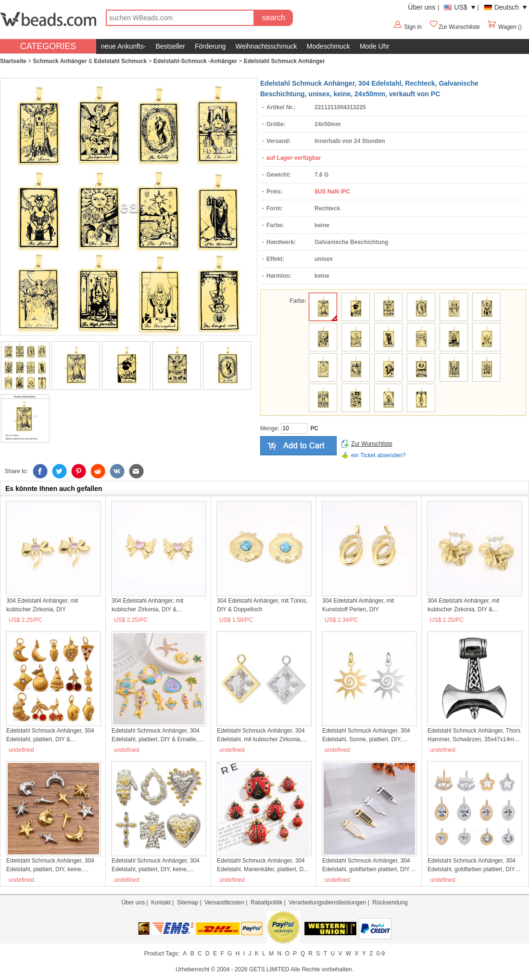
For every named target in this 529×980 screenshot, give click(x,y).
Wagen (503, 27)
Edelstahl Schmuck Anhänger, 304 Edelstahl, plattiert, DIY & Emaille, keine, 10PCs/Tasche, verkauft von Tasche (156, 735)
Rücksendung (390, 903)
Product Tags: (162, 954)
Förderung (210, 46)
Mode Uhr (374, 46)
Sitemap (188, 903)
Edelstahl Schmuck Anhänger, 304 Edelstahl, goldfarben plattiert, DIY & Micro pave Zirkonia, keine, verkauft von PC (474, 865)
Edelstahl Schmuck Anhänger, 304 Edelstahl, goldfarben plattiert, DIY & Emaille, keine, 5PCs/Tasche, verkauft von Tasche (369, 865)
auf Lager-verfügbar (294, 158)
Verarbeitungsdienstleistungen (327, 903)
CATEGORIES (48, 46)
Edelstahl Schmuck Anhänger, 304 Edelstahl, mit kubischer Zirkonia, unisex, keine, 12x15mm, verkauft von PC (261, 735)
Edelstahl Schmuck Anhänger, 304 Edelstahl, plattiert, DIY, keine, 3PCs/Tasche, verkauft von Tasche (156, 865)
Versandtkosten (224, 903)
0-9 (381, 954)
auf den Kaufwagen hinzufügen (298, 446)
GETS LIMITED (269, 969)
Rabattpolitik (266, 903)
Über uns (422, 7)
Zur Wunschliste (454, 27)
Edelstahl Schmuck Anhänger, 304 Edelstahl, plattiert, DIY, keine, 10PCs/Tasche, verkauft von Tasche (52, 865)
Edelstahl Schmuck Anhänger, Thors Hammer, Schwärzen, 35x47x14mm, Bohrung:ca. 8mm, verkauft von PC (474, 735)
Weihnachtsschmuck (266, 46)
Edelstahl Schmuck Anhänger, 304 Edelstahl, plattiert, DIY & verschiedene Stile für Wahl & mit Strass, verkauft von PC (50, 735)
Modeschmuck (328, 46)
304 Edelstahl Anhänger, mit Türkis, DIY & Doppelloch (262, 605)
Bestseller (170, 46)
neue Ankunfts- (123, 46)
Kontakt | (164, 903)
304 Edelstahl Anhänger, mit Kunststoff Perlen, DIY (358, 605)
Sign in (413, 27)
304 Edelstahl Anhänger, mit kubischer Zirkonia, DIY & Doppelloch (147, 606)
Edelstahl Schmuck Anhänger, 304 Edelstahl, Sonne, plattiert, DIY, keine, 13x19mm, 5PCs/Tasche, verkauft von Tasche (366, 735)
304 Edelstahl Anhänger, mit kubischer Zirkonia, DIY (42, 605)
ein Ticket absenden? (378, 455)
